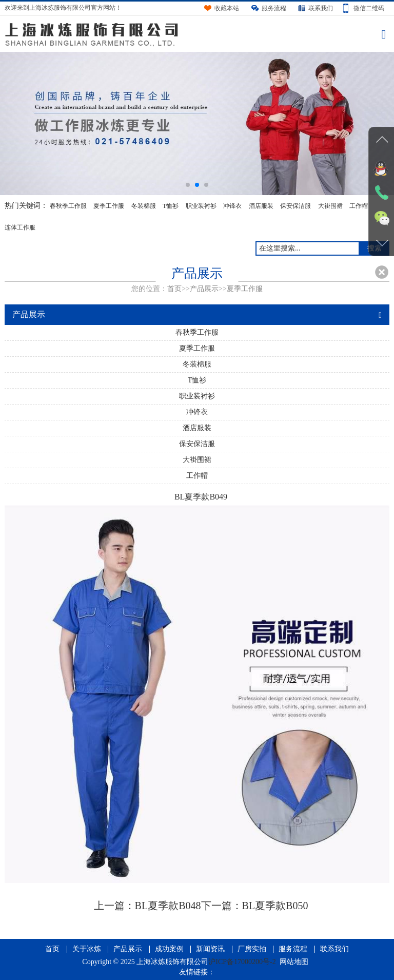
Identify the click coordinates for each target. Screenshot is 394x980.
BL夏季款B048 (168, 906)
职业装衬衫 (201, 206)
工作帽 (359, 206)
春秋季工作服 (68, 206)
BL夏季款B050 (275, 906)
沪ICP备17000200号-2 (242, 962)
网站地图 (294, 962)
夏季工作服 (109, 206)
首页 (174, 289)
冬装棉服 (144, 206)
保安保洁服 (295, 206)
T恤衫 (171, 206)
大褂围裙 (330, 206)
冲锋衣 (232, 206)
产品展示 (204, 289)
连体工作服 (20, 227)
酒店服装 (261, 206)
